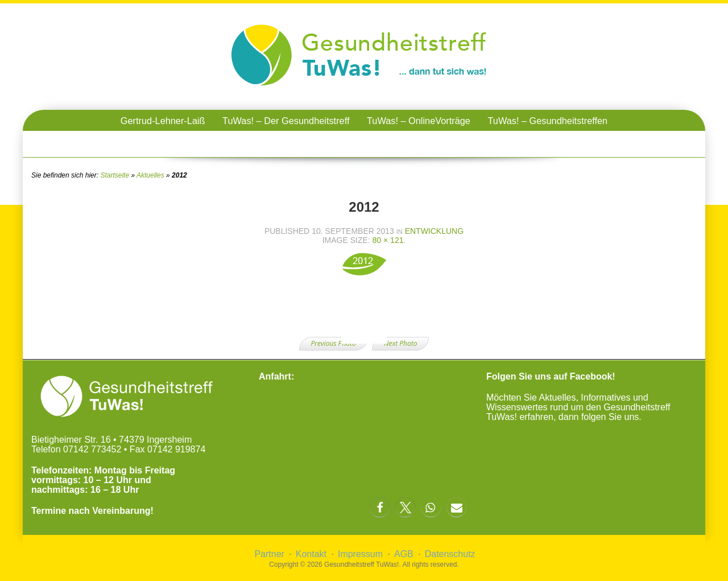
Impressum (360, 554)
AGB (404, 554)
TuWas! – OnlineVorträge (419, 121)
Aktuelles (150, 175)
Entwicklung (434, 231)
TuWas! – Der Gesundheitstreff (286, 121)
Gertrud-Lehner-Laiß (163, 121)
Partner (269, 554)
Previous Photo (334, 343)
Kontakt (311, 554)
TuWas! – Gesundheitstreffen (547, 121)
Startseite (115, 175)
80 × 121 (388, 240)
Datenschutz (450, 554)
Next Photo (400, 343)
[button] (380, 507)
